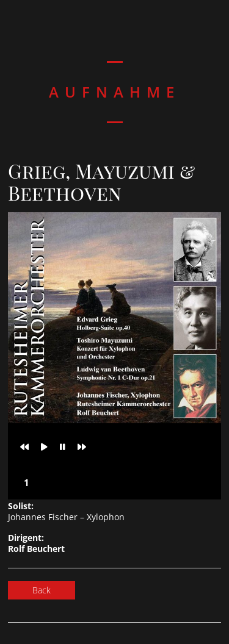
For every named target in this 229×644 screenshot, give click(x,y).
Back (42, 590)
